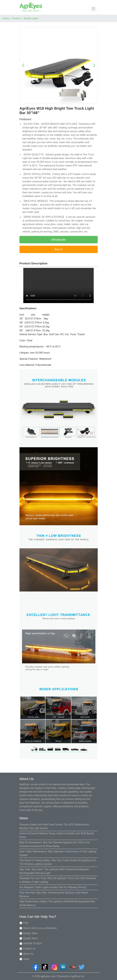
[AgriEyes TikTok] (45, 967)
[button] (23, 65)
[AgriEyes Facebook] (36, 967)
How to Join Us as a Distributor (40, 928)
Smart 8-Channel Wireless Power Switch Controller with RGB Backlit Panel (57, 835)
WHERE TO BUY (33, 944)
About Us (28, 954)
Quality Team (30, 938)
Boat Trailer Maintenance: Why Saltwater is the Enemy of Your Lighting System (58, 853)
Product (16, 18)
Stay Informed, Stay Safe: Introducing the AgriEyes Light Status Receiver (54, 894)
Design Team (30, 933)
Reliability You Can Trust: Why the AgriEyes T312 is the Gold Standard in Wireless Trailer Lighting (58, 880)
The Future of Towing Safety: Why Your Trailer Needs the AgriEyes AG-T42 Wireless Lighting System (58, 862)
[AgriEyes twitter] (82, 967)
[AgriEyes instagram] (54, 967)
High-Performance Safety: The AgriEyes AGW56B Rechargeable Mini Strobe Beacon (57, 903)
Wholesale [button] (58, 240)
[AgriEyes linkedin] (63, 967)
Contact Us (29, 949)
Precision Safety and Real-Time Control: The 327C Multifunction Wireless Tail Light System (54, 826)
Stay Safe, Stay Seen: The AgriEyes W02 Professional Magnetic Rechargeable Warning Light (54, 871)
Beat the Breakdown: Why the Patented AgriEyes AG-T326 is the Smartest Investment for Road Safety (55, 844)
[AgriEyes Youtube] (72, 967)
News (26, 959)
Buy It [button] (58, 249)
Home (6, 18)
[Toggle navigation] (93, 9)
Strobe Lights (31, 18)
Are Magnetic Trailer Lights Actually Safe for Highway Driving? (53, 887)
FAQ (26, 923)
